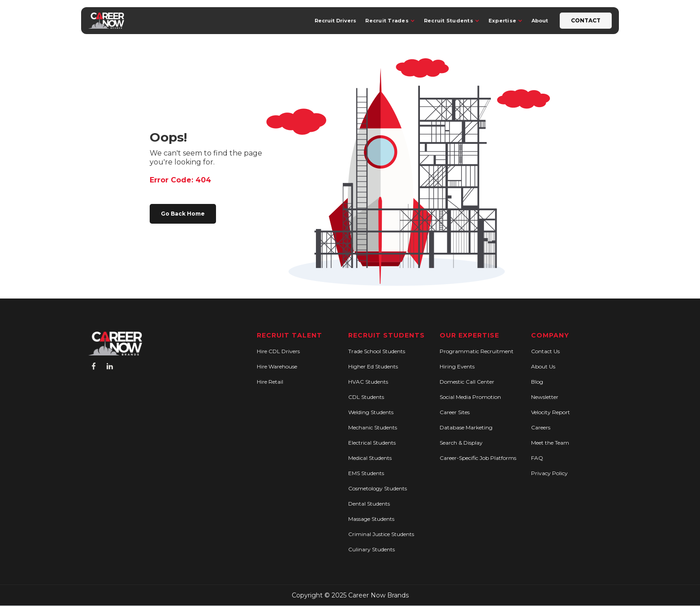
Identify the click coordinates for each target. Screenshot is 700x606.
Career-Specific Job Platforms (478, 458)
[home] (106, 21)
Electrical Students (372, 443)
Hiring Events (457, 366)
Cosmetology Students (378, 488)
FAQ (537, 458)
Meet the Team (550, 443)
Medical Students (370, 458)
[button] (390, 21)
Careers (541, 427)
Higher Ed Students (373, 366)
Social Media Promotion (470, 397)
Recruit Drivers (335, 21)
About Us (543, 366)
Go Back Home (183, 214)
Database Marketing (466, 427)
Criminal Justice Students (381, 534)
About (540, 21)
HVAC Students (368, 382)
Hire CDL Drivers (278, 351)
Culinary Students (372, 549)
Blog (537, 382)
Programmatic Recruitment (477, 351)
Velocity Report (551, 412)
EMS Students (366, 473)
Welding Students (371, 412)
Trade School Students (377, 351)
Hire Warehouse (277, 366)
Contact (586, 20)
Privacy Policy (549, 473)
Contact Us (545, 351)
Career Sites (455, 412)
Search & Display (461, 443)
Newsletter (545, 397)
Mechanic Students (373, 427)
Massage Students (371, 519)
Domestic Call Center (467, 382)
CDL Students (366, 397)
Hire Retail (270, 382)
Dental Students (369, 504)
